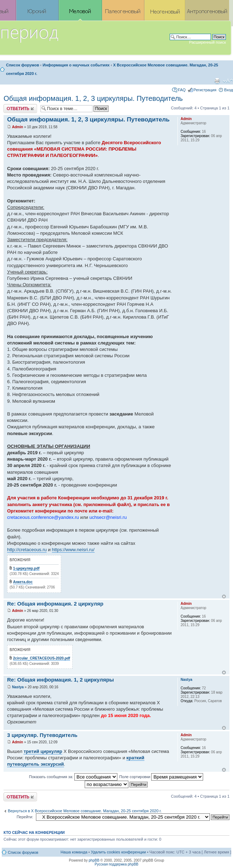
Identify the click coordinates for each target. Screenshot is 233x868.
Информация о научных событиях (76, 65)
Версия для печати (217, 81)
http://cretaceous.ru (27, 550)
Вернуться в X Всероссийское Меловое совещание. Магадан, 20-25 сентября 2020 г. (85, 811)
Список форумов (23, 65)
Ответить (20, 108)
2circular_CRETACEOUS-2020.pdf (42, 658)
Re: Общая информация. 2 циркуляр (55, 604)
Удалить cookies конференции (119, 852)
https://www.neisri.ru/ (73, 550)
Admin (18, 127)
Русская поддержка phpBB (116, 864)
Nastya (18, 687)
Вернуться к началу (224, 596)
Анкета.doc (23, 582)
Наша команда (74, 852)
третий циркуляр (43, 751)
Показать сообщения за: (73, 777)
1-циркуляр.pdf (26, 568)
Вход (229, 90)
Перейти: (25, 817)
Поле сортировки (161, 777)
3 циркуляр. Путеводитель (42, 735)
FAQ (182, 90)
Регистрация (205, 90)
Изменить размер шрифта (228, 81)
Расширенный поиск (207, 42)
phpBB (94, 860)
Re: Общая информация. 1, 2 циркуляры (60, 680)
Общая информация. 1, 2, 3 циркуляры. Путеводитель (93, 98)
